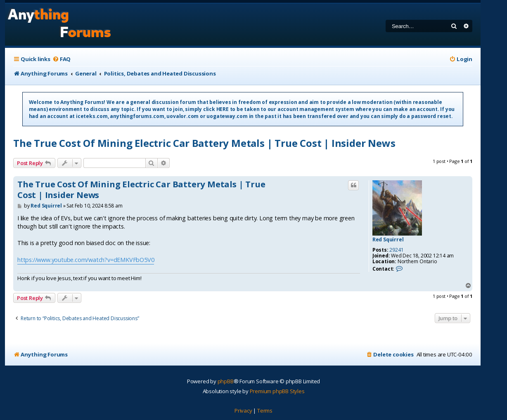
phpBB (226, 381)
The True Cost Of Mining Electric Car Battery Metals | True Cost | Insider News (204, 143)
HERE (223, 109)
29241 (396, 250)
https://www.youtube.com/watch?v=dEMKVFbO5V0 (86, 260)
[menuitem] (62, 59)
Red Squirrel (388, 240)
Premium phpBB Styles (277, 391)
